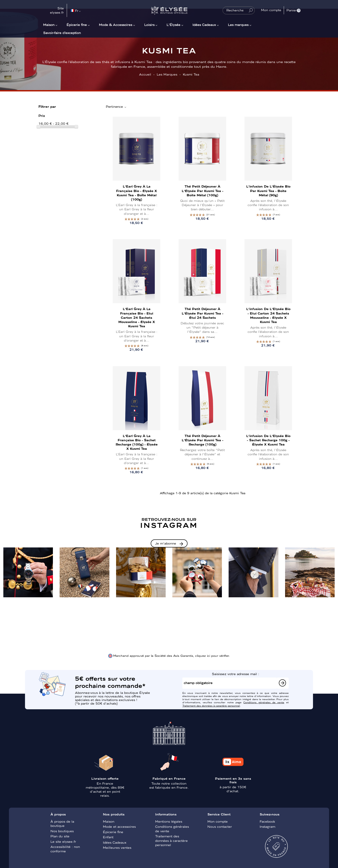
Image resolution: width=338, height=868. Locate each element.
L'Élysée (173, 25)
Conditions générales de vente (264, 702)
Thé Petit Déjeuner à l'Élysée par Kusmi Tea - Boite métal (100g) (202, 190)
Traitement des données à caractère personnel (211, 705)
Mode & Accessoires (116, 25)
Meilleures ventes (117, 847)
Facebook (267, 821)
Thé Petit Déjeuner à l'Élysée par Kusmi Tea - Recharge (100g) (202, 440)
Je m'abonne (166, 543)
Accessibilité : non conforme (65, 849)
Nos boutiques (62, 831)
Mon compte (218, 821)
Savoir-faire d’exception (62, 33)
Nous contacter (220, 826)
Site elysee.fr (57, 10)
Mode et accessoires (119, 826)
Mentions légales (169, 821)
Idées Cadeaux (204, 25)
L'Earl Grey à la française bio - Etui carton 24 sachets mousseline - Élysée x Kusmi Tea (137, 317)
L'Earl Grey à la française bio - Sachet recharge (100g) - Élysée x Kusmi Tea (137, 442)
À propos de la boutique (62, 824)
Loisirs (149, 25)
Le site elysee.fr (63, 841)
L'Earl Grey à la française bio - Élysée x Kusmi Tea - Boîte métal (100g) (137, 193)
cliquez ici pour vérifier (212, 655)
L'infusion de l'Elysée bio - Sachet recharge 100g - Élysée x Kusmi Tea (268, 440)
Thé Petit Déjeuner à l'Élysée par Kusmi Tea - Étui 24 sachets (202, 313)
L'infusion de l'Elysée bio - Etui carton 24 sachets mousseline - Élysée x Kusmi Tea (268, 315)
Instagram (267, 826)
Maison (49, 25)
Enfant (108, 837)
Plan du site (60, 836)
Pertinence (116, 107)
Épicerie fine (77, 25)
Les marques (238, 25)
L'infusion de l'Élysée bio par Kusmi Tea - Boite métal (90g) (268, 190)
